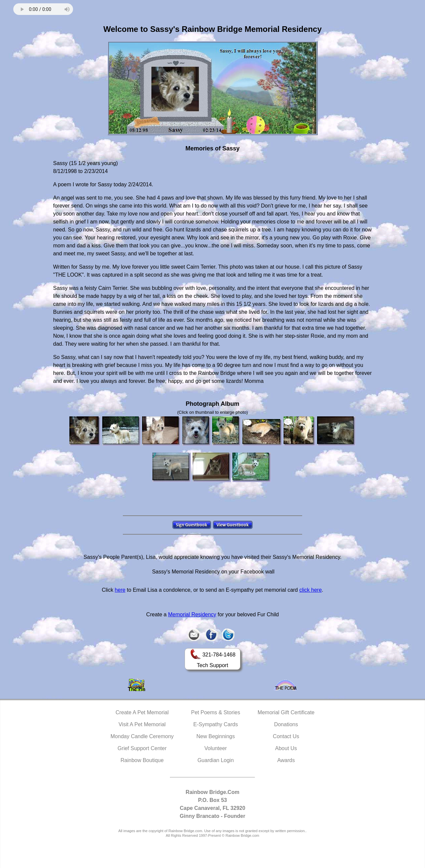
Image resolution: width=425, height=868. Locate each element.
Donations (286, 724)
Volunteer (216, 748)
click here (310, 590)
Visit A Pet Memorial (142, 724)
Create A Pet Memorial (142, 712)
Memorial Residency (192, 614)
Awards (286, 760)
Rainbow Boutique (142, 760)
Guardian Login (216, 760)
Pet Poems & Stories (216, 712)
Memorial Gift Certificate (286, 712)
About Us (286, 748)
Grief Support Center (142, 748)
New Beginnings (216, 736)
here (120, 590)
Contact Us (286, 736)
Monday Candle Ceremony (142, 736)
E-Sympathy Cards (215, 724)
